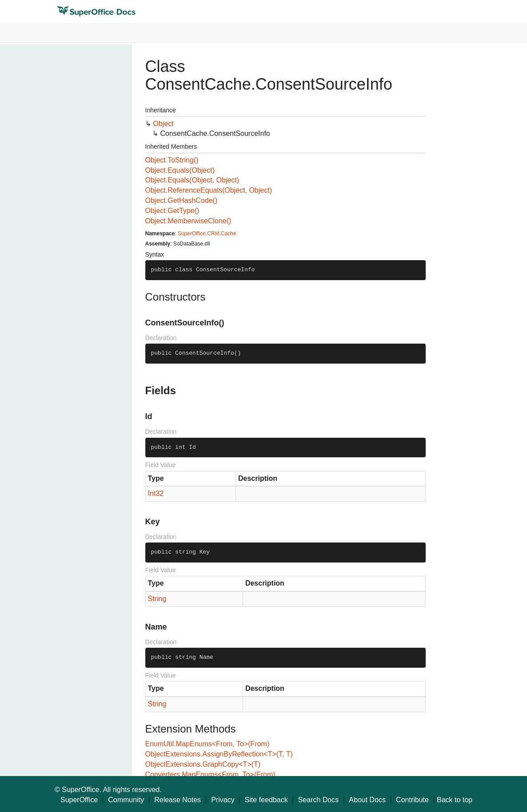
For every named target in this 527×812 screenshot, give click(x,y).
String (157, 599)
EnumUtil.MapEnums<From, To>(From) (208, 744)
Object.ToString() (172, 160)
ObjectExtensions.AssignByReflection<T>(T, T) (219, 754)
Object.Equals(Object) (180, 170)
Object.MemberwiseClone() (188, 221)
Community (126, 800)
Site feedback (266, 800)
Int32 (156, 493)
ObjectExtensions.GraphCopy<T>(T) (203, 764)
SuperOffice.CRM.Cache (207, 234)
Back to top (455, 800)
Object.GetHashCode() (182, 200)
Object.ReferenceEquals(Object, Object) (209, 190)
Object (164, 124)
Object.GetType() (172, 211)
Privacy (223, 800)
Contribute (412, 800)
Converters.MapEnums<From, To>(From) (210, 774)
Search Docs (319, 800)
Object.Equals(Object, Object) (192, 180)
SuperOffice (79, 800)
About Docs (367, 800)
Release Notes (178, 800)
